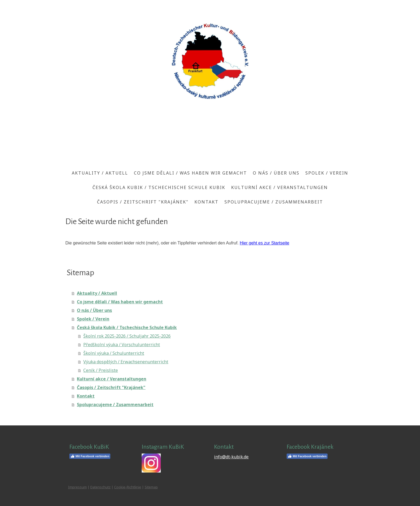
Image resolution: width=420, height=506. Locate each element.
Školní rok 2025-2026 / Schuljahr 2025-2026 (127, 336)
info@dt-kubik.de (231, 457)
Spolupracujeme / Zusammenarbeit (274, 202)
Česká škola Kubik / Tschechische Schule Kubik (159, 187)
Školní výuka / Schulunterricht (114, 353)
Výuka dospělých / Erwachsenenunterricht (126, 362)
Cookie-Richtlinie (128, 487)
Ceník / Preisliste (101, 370)
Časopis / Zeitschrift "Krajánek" (143, 202)
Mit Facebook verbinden (90, 456)
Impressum (77, 487)
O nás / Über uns (276, 173)
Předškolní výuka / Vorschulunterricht (122, 345)
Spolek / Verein (327, 173)
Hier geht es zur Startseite (265, 243)
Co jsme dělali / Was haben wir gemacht (190, 173)
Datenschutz (100, 487)
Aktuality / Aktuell (100, 173)
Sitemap (151, 487)
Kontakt (207, 202)
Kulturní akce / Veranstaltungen (280, 187)
